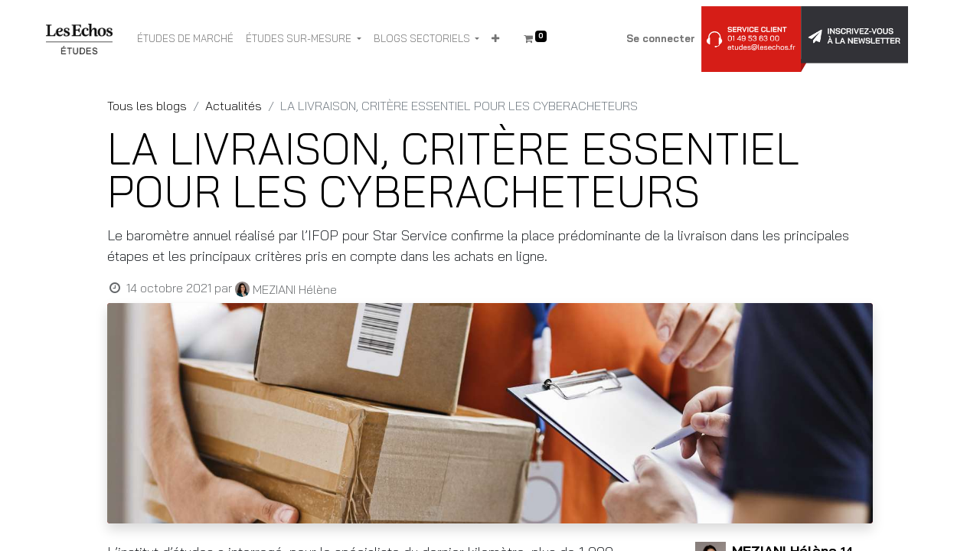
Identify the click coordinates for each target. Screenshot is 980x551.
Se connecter (661, 38)
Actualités (234, 106)
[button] (495, 39)
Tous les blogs (147, 106)
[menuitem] (185, 39)
